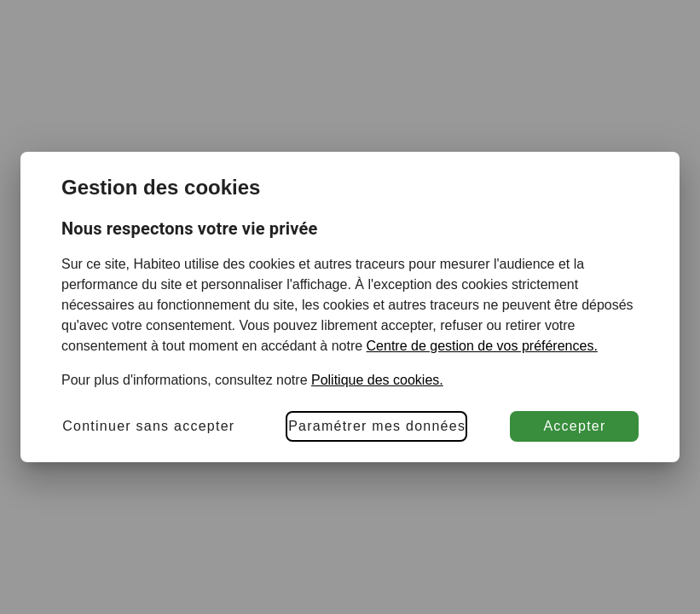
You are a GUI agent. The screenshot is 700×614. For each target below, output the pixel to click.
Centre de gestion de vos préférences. (482, 346)
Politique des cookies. (377, 380)
